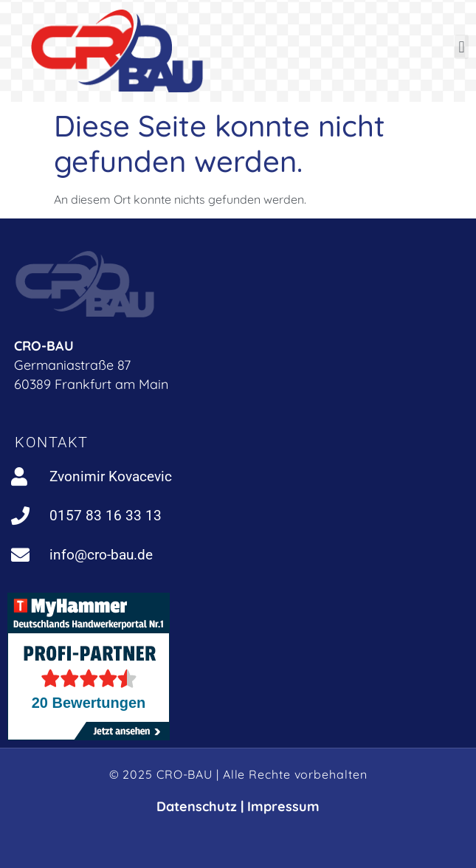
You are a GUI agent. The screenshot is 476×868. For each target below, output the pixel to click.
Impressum (283, 806)
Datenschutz (197, 806)
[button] (462, 47)
